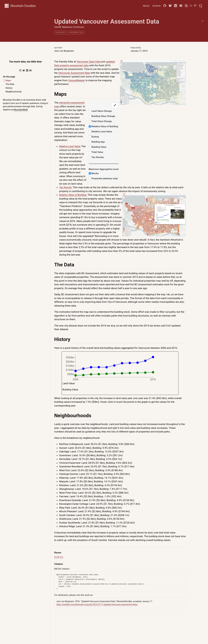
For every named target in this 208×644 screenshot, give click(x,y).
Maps (8, 80)
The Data (10, 84)
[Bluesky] (24, 71)
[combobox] (201, 6)
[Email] (31, 71)
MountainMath (21, 110)
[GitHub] (20, 71)
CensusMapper (76, 80)
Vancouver (60, 32)
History (9, 88)
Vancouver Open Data (89, 62)
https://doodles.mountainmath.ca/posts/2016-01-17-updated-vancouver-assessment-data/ (97, 604)
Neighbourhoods (14, 92)
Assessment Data (76, 32)
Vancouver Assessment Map (74, 73)
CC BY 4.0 (59, 557)
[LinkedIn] (27, 71)
